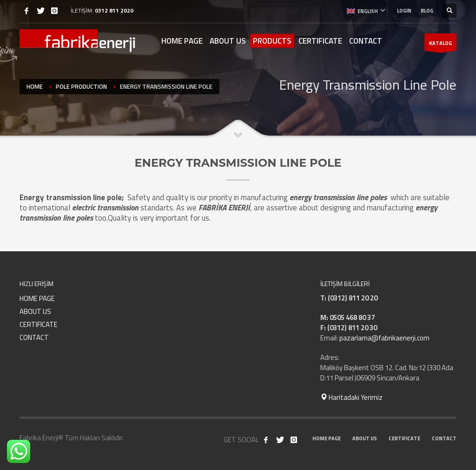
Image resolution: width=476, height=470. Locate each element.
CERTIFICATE (39, 324)
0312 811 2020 (114, 10)
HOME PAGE (37, 298)
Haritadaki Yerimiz (351, 397)
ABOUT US (35, 311)
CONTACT (34, 337)
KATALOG (440, 45)
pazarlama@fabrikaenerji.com (384, 338)
